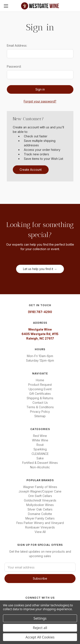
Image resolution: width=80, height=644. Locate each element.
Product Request (40, 385)
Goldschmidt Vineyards (40, 500)
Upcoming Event (40, 389)
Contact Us (40, 403)
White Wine (40, 440)
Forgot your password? (40, 101)
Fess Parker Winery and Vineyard (40, 523)
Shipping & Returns (40, 398)
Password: (14, 66)
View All (40, 532)
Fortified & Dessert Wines (40, 463)
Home (40, 380)
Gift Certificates (40, 394)
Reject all (40, 628)
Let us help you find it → (40, 269)
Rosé (40, 445)
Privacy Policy (40, 412)
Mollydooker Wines (40, 505)
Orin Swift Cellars (40, 496)
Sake (40, 458)
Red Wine (40, 436)
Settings (40, 618)
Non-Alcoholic (40, 467)
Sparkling (40, 449)
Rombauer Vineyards (40, 527)
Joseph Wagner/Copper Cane (40, 491)
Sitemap (40, 416)
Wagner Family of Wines (40, 487)
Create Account (31, 170)
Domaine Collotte (40, 514)
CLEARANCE (40, 454)
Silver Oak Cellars (40, 509)
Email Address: (17, 45)
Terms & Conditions (40, 407)
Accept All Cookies (40, 637)
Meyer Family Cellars (40, 518)
